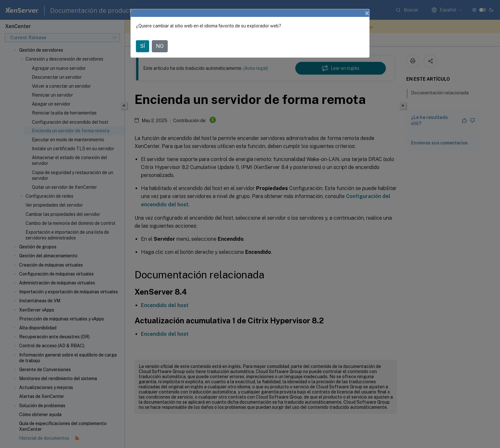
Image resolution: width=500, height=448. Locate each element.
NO (160, 46)
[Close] (367, 13)
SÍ (143, 46)
